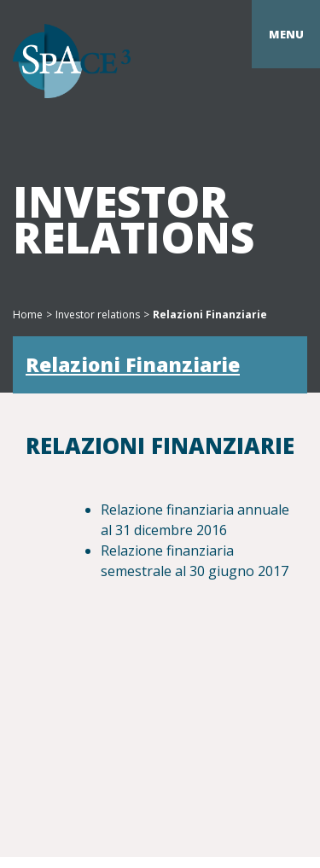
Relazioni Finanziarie (133, 364)
